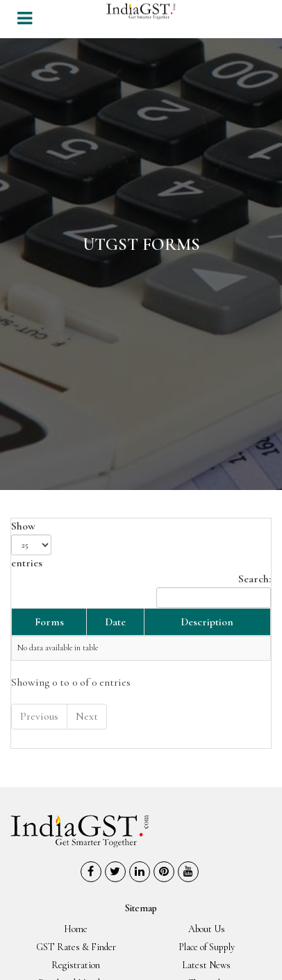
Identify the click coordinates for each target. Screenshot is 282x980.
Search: (214, 590)
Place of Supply (207, 947)
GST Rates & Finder (76, 947)
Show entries (31, 544)
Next (87, 716)
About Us (207, 929)
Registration (76, 965)
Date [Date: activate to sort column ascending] (115, 622)
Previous (39, 716)
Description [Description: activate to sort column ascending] (207, 622)
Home (76, 929)
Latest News (206, 965)
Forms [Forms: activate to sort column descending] (49, 622)
